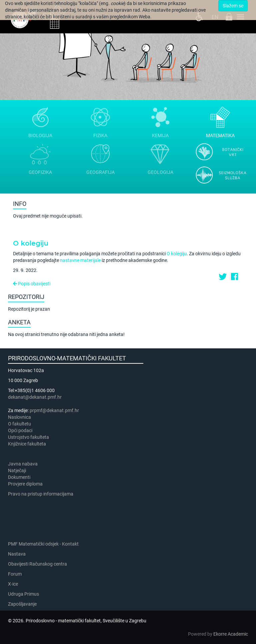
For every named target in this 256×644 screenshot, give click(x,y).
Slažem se (233, 6)
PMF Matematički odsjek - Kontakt (43, 544)
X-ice (13, 584)
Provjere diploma (25, 484)
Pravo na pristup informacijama (42, 494)
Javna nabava (23, 464)
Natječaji (17, 470)
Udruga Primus (23, 594)
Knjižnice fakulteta (27, 444)
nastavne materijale (80, 260)
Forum (15, 574)
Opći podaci (20, 430)
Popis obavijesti (32, 284)
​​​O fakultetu (19, 424)
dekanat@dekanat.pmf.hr (35, 397)
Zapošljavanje (22, 604)
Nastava (17, 554)
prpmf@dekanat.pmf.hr (54, 410)
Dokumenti (19, 477)
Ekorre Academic (231, 634)
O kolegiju (31, 243)
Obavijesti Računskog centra (37, 564)
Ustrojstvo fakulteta (28, 437)
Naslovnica (19, 417)
